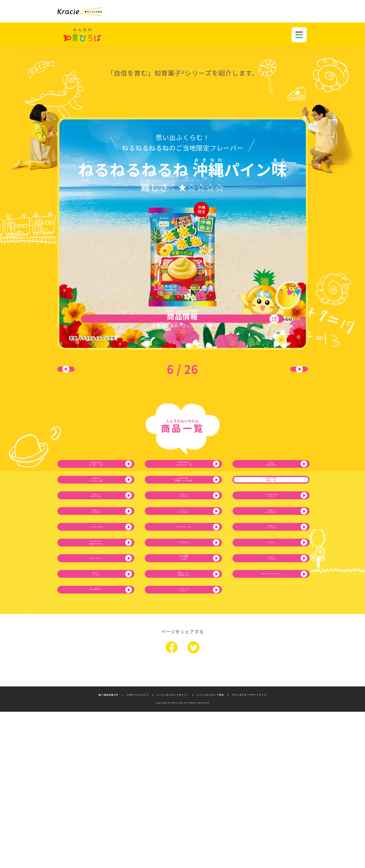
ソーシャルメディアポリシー (173, 851)
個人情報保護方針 (108, 851)
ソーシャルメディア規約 (210, 851)
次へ (283, 385)
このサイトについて (138, 851)
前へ (82, 385)
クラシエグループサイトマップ (249, 851)
